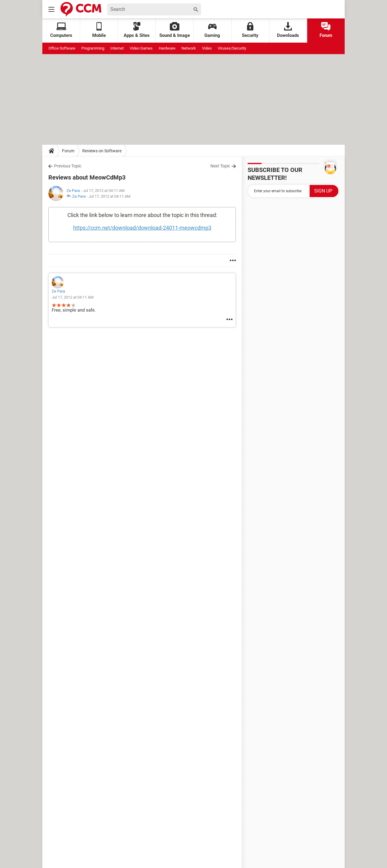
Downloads (288, 30)
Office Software (62, 48)
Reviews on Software (102, 151)
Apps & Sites (137, 30)
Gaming (212, 30)
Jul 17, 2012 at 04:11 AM (109, 196)
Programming (93, 48)
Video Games (141, 48)
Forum (326, 30)
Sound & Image (175, 30)
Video (207, 48)
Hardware (167, 48)
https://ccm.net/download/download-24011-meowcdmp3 (142, 228)
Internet (117, 48)
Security (250, 30)
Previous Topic (68, 166)
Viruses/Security (232, 48)
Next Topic (220, 166)
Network (189, 48)
